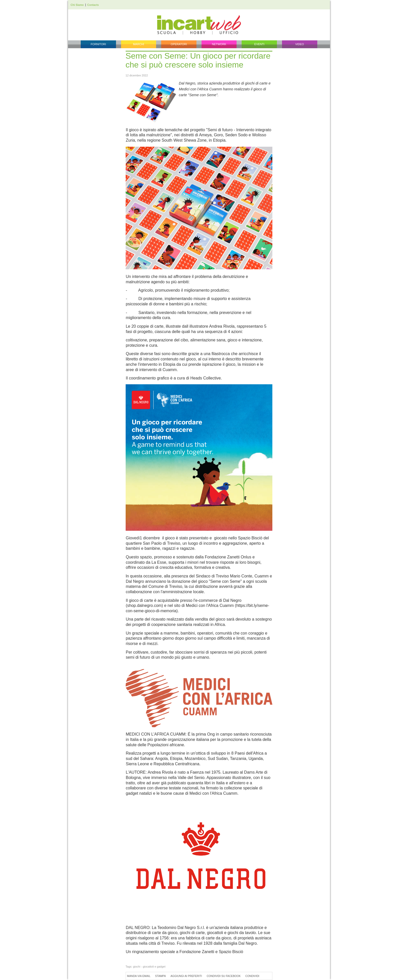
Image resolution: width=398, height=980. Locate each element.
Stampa (160, 976)
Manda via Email (139, 976)
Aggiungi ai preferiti (186, 976)
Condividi (252, 976)
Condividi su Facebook (224, 976)
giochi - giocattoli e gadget (149, 967)
